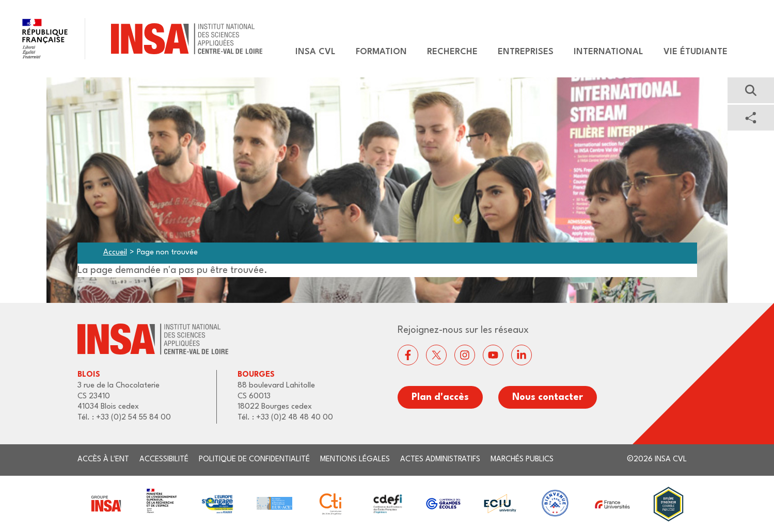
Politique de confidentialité (254, 460)
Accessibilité (164, 460)
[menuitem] (311, 52)
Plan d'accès (440, 397)
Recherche (452, 52)
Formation (381, 52)
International (609, 52)
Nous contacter (548, 397)
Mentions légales (355, 460)
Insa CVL (315, 52)
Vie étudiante (696, 52)
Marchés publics (522, 460)
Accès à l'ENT (103, 460)
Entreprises (526, 52)
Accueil (115, 253)
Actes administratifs (440, 460)
